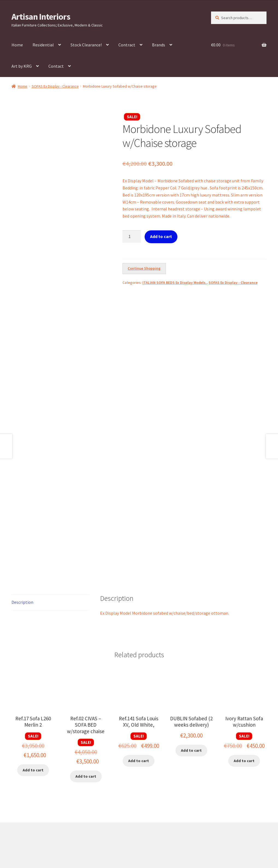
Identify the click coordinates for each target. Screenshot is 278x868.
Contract (127, 45)
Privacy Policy (24, 836)
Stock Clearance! (86, 45)
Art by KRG (22, 66)
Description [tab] (22, 515)
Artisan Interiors (41, 17)
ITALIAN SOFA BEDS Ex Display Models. (175, 283)
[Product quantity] (132, 237)
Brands (159, 45)
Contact (56, 66)
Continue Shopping (144, 268)
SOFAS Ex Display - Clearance (55, 86)
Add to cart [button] (33, 683)
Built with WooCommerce (65, 836)
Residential (43, 45)
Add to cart (161, 236)
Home (17, 45)
